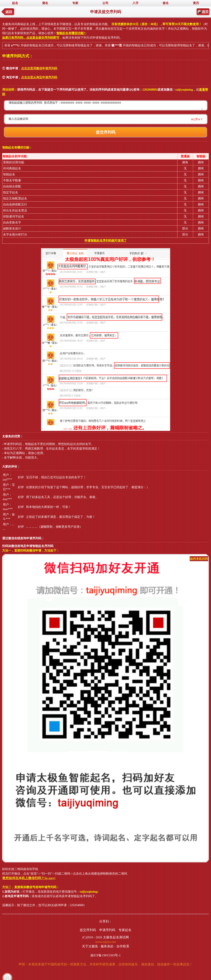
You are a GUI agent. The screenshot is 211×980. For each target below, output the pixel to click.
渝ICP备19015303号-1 (105, 955)
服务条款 (107, 946)
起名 (15, 3)
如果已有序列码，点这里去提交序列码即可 (31, 38)
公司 (105, 3)
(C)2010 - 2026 (92, 937)
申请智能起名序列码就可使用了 (106, 241)
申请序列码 (107, 930)
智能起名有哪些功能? (71, 33)
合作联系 (123, 946)
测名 (45, 3)
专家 (75, 3)
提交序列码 (88, 930)
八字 (136, 3)
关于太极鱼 (90, 946)
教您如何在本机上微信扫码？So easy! (29, 878)
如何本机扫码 (199, 559)
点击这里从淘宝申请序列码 (39, 77)
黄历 (196, 3)
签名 (166, 3)
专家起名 (125, 930)
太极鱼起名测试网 (116, 937)
